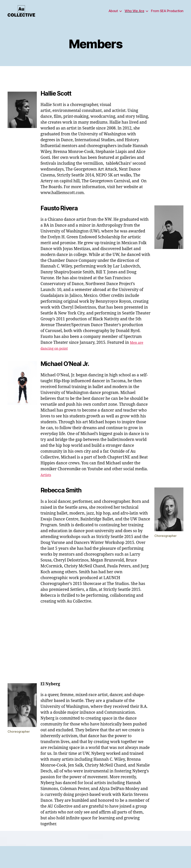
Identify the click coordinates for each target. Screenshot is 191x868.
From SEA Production (167, 14)
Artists (47, 481)
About (113, 14)
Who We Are (134, 14)
